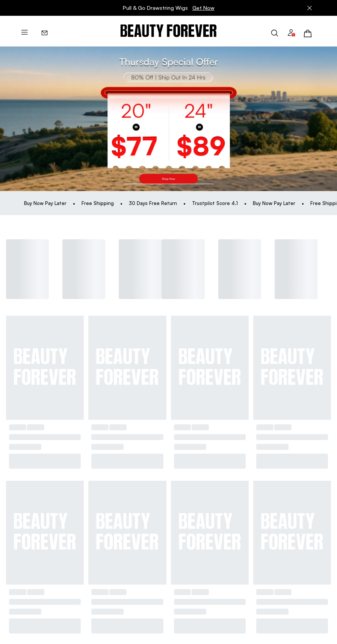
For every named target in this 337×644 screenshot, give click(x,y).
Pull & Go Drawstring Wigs (169, 8)
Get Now (203, 8)
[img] (168, 31)
